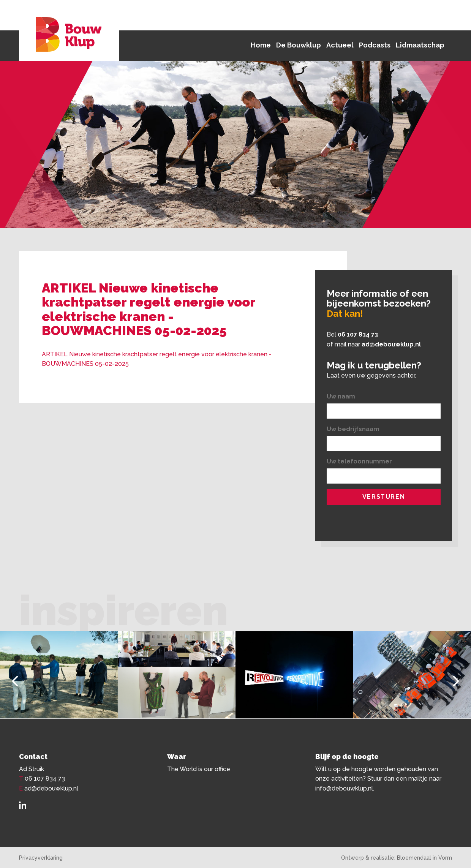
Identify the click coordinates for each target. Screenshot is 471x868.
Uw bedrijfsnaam (353, 429)
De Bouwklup (299, 45)
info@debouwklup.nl (344, 788)
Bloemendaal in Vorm (424, 858)
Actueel (340, 45)
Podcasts (375, 45)
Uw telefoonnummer (359, 461)
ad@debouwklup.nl (391, 344)
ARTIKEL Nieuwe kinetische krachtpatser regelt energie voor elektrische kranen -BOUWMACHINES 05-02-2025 (157, 359)
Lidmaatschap (420, 45)
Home (261, 45)
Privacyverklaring (41, 858)
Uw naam (341, 396)
